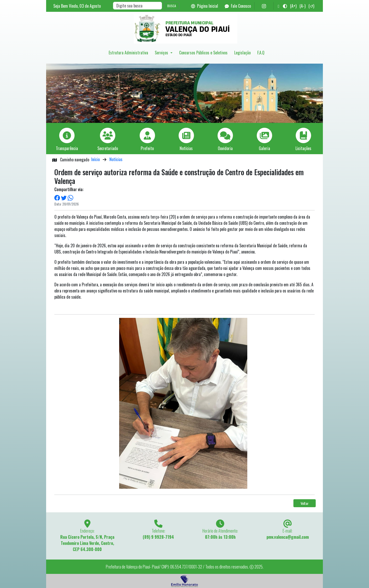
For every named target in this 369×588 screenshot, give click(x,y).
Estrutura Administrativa (128, 53)
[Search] (137, 6)
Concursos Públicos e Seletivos (203, 53)
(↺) (311, 6)
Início (95, 159)
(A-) (303, 6)
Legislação (242, 53)
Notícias (116, 159)
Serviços (162, 53)
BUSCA (172, 6)
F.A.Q (261, 53)
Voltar (305, 503)
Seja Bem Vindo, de (77, 6)
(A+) (293, 6)
